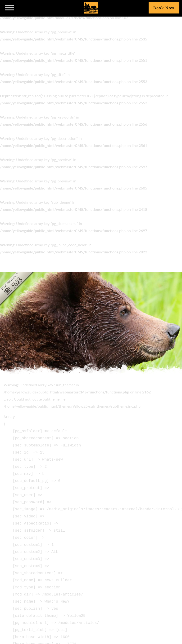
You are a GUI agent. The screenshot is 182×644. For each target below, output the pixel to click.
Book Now (164, 8)
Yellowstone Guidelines (91, 8)
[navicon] (9, 7)
